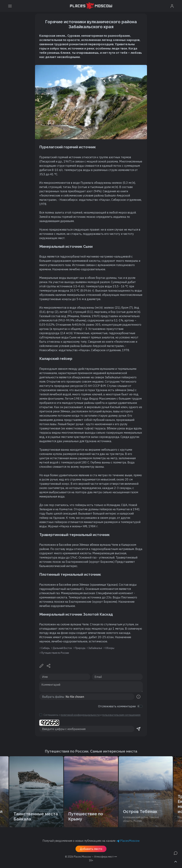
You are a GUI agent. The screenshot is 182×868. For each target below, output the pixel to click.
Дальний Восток (62, 648)
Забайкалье (95, 648)
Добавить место (91, 849)
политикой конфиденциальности (80, 715)
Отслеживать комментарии (117, 706)
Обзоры (110, 648)
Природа (80, 648)
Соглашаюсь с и (92, 715)
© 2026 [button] (91, 857)
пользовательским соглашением (121, 715)
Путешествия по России (55, 653)
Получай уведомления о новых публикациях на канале (91, 841)
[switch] (140, 706)
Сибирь (45, 648)
